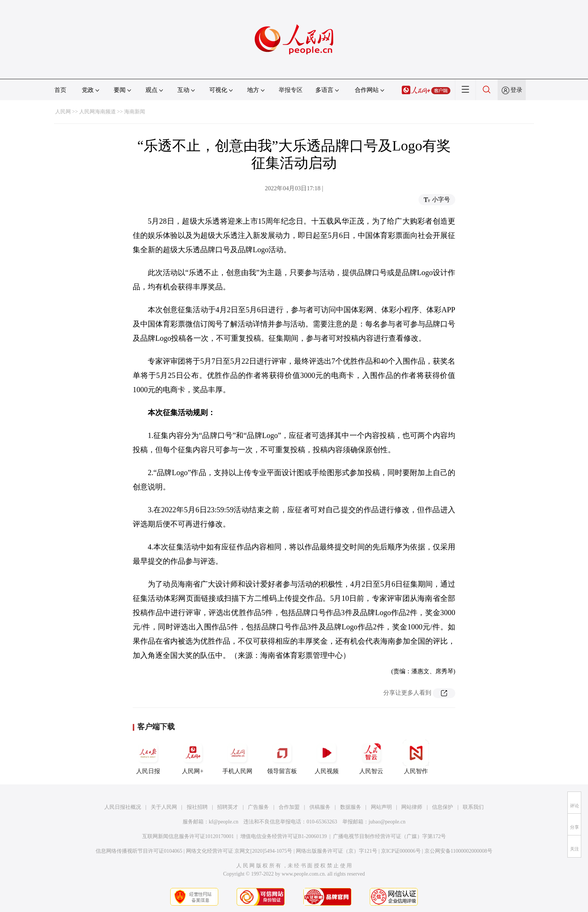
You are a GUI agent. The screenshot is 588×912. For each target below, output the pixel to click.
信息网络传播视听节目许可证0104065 (139, 851)
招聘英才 (228, 807)
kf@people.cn (224, 822)
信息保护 (442, 807)
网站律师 (412, 807)
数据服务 (351, 807)
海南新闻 (135, 112)
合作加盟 (289, 807)
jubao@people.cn (387, 822)
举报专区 (291, 90)
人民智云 (371, 757)
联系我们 (473, 807)
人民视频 (327, 757)
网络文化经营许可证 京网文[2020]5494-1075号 (239, 851)
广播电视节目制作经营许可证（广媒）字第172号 (389, 836)
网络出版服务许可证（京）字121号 (337, 851)
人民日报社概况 (123, 807)
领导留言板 (282, 757)
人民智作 (416, 757)
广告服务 (258, 807)
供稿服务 (320, 807)
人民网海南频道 (97, 112)
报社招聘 (197, 807)
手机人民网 (237, 757)
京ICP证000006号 (401, 851)
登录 (516, 90)
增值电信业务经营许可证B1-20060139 (284, 836)
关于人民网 (164, 807)
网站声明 (381, 807)
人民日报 (148, 757)
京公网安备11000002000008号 (458, 851)
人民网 (63, 112)
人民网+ (193, 757)
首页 (60, 90)
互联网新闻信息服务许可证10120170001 (188, 836)
